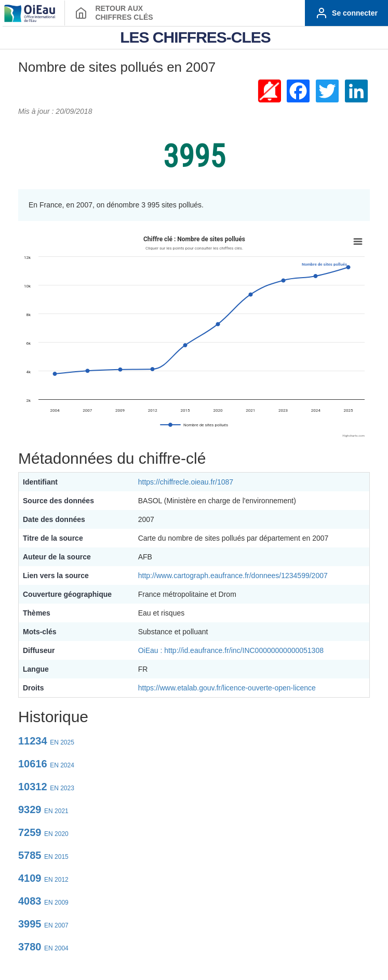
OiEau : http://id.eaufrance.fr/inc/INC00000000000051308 (231, 650)
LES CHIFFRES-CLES (195, 37)
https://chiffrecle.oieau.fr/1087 (186, 482)
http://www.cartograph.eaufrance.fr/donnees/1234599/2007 (233, 576)
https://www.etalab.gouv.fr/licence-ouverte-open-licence (227, 688)
